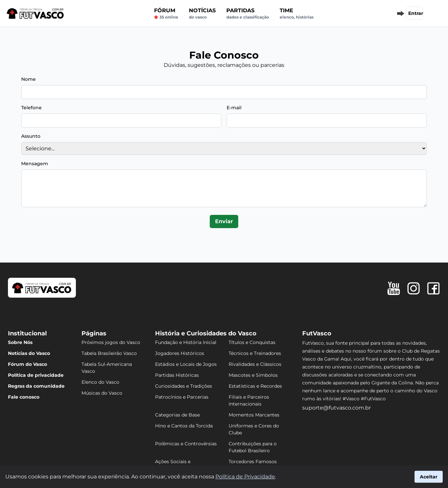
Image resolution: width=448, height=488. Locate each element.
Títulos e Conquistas (252, 342)
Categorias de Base (177, 415)
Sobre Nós (20, 342)
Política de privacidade (36, 375)
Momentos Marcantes (254, 415)
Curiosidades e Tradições (184, 386)
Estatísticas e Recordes (255, 386)
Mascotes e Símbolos (253, 375)
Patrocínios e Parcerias (182, 397)
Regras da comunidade (36, 386)
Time (297, 14)
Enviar (224, 221)
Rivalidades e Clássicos (255, 364)
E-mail (234, 108)
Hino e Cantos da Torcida (184, 426)
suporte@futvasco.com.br (336, 408)
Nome (28, 79)
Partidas (248, 14)
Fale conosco (24, 397)
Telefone (31, 108)
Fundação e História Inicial (186, 342)
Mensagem (35, 164)
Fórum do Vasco (28, 364)
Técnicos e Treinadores (255, 353)
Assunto (31, 136)
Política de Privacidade (245, 477)
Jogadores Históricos (180, 353)
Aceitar (429, 477)
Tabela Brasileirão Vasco (109, 353)
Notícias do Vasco (29, 353)
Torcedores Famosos (253, 462)
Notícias (202, 14)
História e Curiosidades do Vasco (206, 333)
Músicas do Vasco (102, 393)
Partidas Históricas (177, 375)
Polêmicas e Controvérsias (186, 444)
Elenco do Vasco (100, 382)
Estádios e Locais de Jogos (186, 364)
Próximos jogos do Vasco (111, 342)
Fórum (166, 14)
